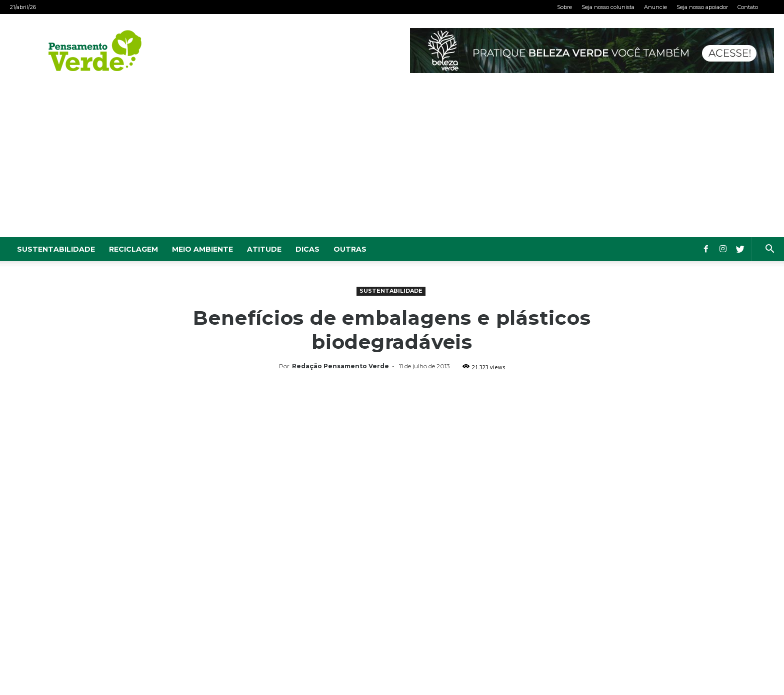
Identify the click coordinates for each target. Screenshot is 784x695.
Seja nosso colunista (608, 7)
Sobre (564, 7)
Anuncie (655, 7)
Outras (350, 249)
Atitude (264, 249)
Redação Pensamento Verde (340, 366)
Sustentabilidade (56, 249)
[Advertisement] (392, 162)
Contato (748, 7)
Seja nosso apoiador (702, 7)
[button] (769, 250)
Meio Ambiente (202, 249)
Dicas (307, 249)
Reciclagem (133, 249)
